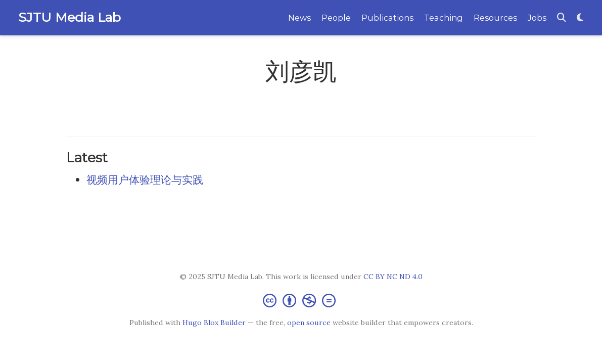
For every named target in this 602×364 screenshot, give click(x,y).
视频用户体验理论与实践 (145, 180)
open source (309, 323)
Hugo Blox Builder (214, 323)
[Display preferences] (580, 18)
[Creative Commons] (301, 300)
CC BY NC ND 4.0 (393, 277)
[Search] (562, 18)
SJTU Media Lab (70, 17)
